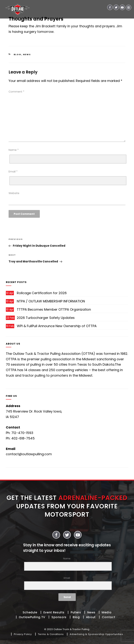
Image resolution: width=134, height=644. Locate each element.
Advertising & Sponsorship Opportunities (96, 634)
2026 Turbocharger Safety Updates (46, 318)
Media (107, 612)
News (27, 54)
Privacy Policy (23, 634)
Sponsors (59, 617)
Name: (67, 564)
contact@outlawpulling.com (29, 454)
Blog (18, 54)
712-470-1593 (22, 433)
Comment (16, 92)
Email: (67, 583)
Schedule (30, 612)
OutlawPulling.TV (32, 617)
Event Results (54, 612)
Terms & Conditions (51, 634)
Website (14, 193)
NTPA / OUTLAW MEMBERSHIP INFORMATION (51, 301)
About (91, 617)
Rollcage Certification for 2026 (42, 293)
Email (13, 172)
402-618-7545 (23, 438)
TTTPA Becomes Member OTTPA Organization (54, 309)
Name (14, 150)
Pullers (76, 612)
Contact (109, 617)
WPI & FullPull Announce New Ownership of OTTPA (57, 326)
